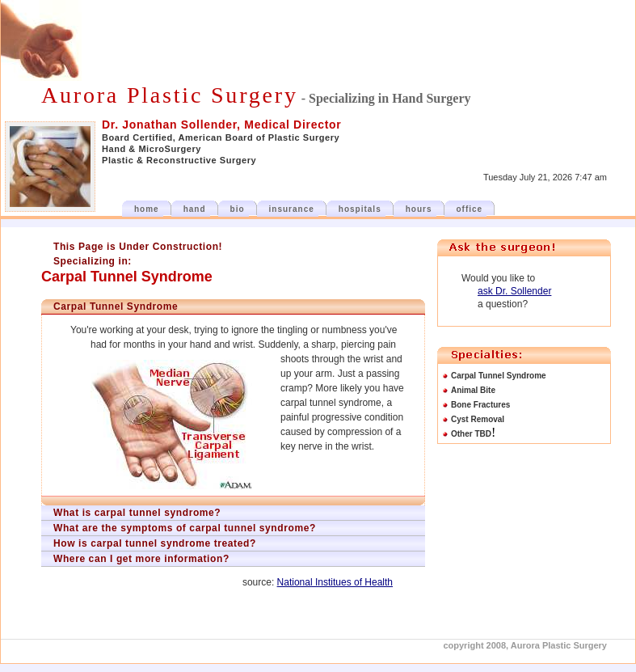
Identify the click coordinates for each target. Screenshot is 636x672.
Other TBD (471, 434)
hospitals (360, 209)
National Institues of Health (335, 582)
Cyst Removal (478, 419)
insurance (292, 209)
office (470, 209)
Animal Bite (473, 390)
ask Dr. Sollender (514, 291)
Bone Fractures (480, 405)
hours (419, 209)
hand (195, 209)
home (147, 209)
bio (238, 209)
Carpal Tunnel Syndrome (499, 376)
